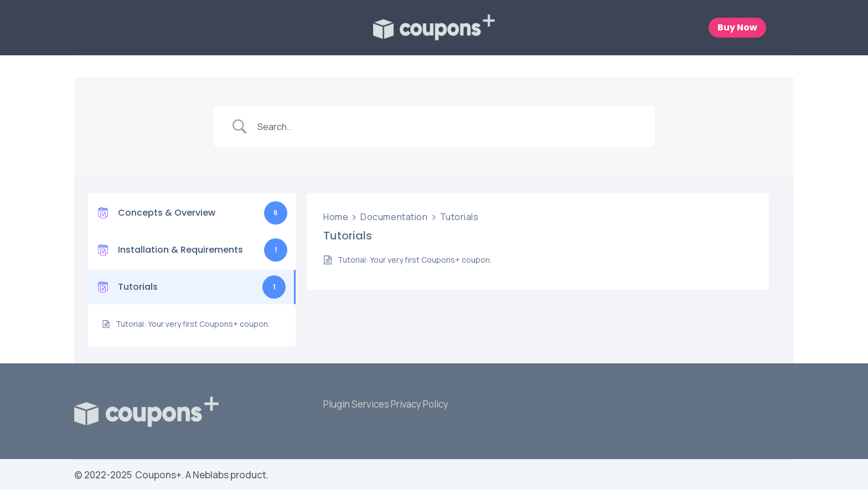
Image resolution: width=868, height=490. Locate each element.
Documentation (394, 217)
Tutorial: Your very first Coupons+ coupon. (193, 324)
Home (336, 217)
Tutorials (459, 217)
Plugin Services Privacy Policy (386, 404)
